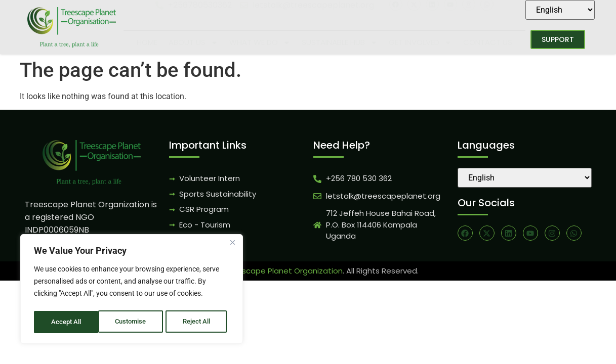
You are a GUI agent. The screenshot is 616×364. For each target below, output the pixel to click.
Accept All (198, 322)
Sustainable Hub (340, 43)
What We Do (260, 43)
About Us (193, 43)
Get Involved (420, 43)
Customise (66, 322)
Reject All (133, 322)
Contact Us (488, 42)
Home (147, 42)
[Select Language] (560, 10)
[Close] (232, 246)
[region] (132, 291)
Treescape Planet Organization (284, 271)
